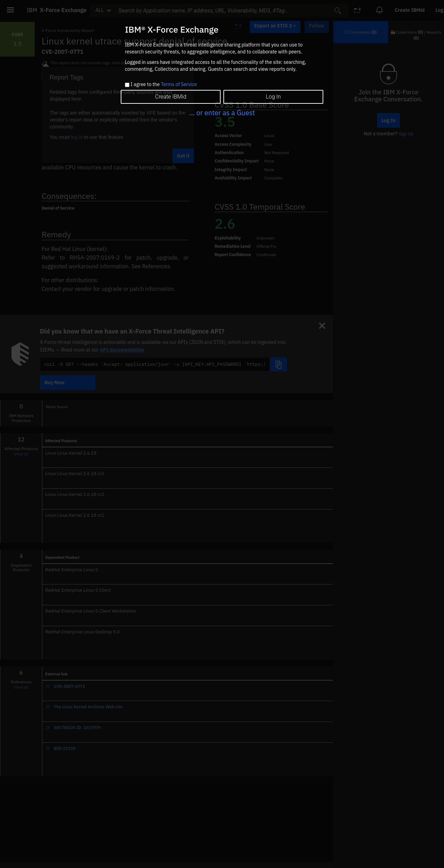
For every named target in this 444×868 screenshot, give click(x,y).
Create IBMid (171, 97)
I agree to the (164, 85)
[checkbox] (127, 85)
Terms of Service (179, 84)
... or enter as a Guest (222, 113)
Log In (273, 97)
